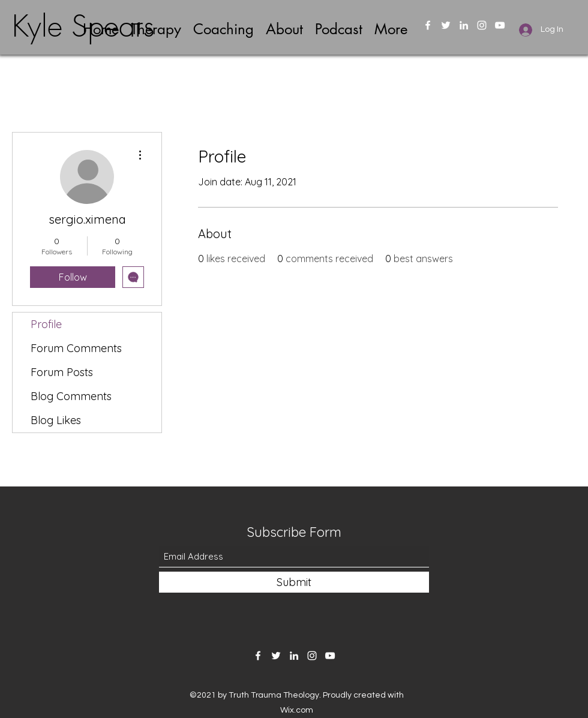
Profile (46, 324)
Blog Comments (71, 396)
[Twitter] (446, 25)
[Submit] (294, 582)
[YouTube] (500, 25)
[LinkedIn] (464, 25)
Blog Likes (56, 420)
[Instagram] (482, 25)
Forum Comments (76, 348)
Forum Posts (62, 372)
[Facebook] (428, 25)
